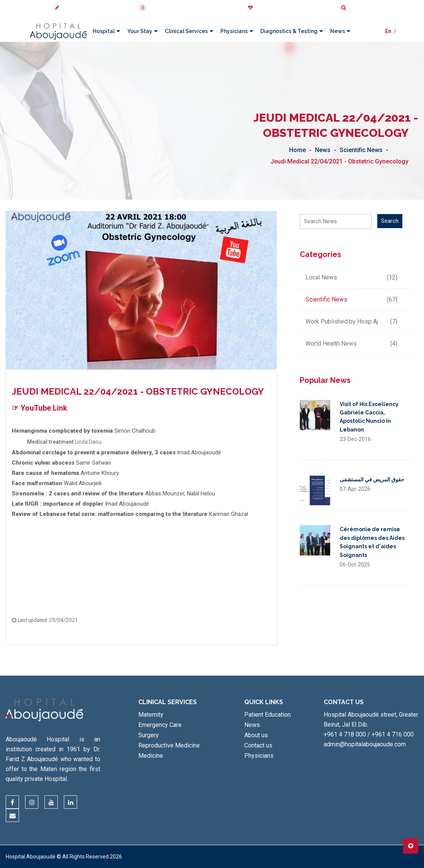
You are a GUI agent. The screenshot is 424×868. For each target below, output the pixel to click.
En (388, 32)
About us (256, 735)
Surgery (149, 735)
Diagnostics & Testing (289, 31)
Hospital (103, 31)
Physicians (234, 31)
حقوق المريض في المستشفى (372, 479)
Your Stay (139, 31)
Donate (260, 8)
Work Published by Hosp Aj (351, 322)
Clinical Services (186, 31)
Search (353, 8)
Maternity (151, 715)
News (337, 31)
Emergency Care (160, 725)
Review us (70, 8)
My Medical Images (165, 8)
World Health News (351, 344)
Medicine (151, 756)
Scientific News (361, 150)
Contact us (258, 745)
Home (297, 150)
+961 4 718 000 (345, 734)
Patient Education (267, 715)
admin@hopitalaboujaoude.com (365, 744)
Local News (351, 278)
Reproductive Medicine (169, 745)
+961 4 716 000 (393, 734)
